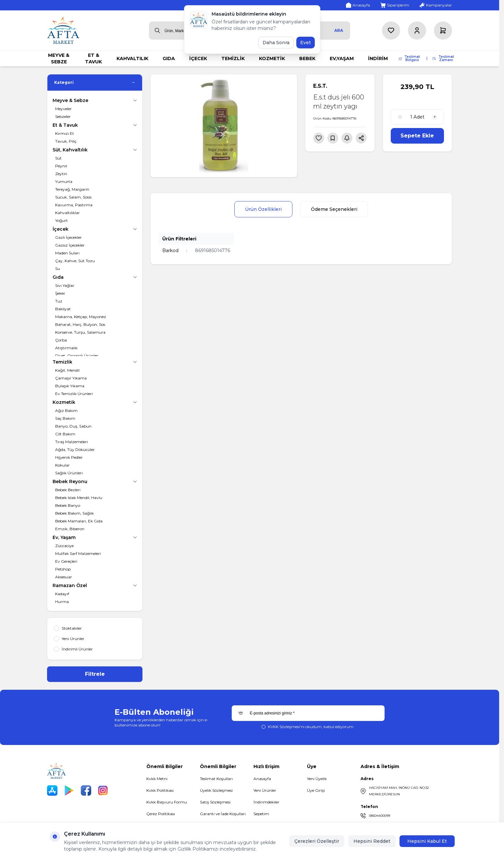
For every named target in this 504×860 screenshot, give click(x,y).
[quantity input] (418, 117)
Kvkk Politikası (160, 790)
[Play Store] (69, 790)
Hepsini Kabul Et (427, 841)
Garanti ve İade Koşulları (223, 814)
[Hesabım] (417, 31)
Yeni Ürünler (265, 790)
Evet (306, 43)
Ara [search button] (339, 30)
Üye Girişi (316, 790)
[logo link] (63, 30)
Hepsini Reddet (372, 841)
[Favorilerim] (391, 31)
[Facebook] (86, 790)
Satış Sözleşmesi (215, 802)
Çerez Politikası (161, 814)
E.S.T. (320, 86)
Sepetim (261, 814)
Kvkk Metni (157, 779)
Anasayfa (262, 779)
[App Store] (52, 790)
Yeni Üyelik (317, 779)
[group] (224, 126)
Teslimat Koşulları (216, 779)
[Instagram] (103, 790)
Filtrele (95, 674)
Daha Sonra (276, 43)
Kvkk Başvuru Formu (167, 802)
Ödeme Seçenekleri (334, 209)
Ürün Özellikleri (263, 209)
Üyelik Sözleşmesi (216, 790)
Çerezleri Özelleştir (317, 841)
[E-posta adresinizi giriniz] (308, 713)
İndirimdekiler (266, 802)
